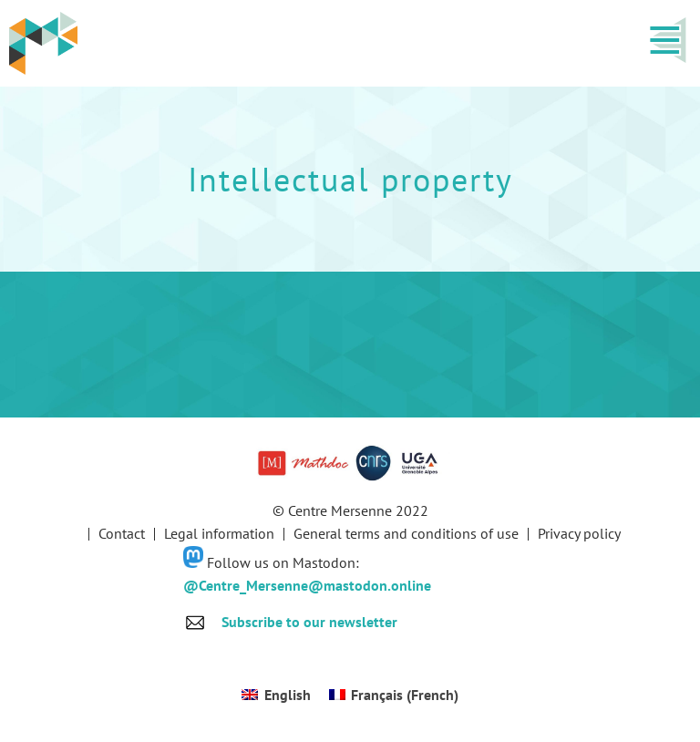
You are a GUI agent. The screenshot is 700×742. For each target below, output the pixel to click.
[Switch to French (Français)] (394, 694)
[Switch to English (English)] (276, 694)
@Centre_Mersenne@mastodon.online (307, 585)
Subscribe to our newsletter (309, 622)
